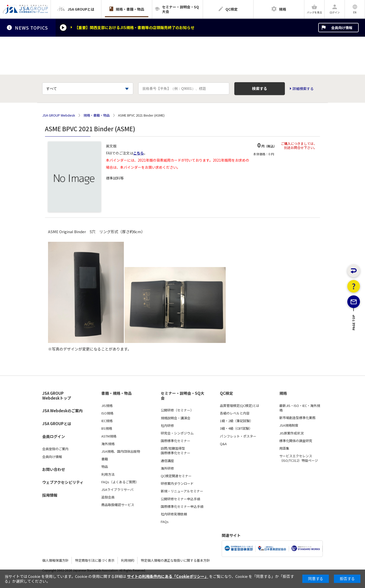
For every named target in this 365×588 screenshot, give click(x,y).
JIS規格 (107, 406)
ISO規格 (107, 413)
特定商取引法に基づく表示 (95, 560)
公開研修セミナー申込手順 (180, 499)
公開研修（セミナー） (177, 410)
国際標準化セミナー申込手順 (182, 507)
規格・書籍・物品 (97, 115)
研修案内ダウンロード (177, 484)
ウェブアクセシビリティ (63, 482)
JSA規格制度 (289, 425)
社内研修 (167, 426)
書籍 (105, 459)
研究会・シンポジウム (177, 433)
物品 (105, 467)
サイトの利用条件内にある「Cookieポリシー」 (168, 576)
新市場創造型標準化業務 (297, 418)
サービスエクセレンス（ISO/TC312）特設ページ (299, 458)
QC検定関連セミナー (176, 476)
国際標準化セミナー (176, 441)
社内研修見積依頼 (174, 514)
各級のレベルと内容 (235, 413)
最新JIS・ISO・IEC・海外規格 (300, 408)
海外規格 (108, 444)
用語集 (284, 448)
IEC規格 (107, 421)
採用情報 (50, 495)
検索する (260, 88)
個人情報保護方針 (55, 560)
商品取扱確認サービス (118, 505)
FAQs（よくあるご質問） (120, 482)
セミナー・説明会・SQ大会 (182, 396)
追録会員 (108, 497)
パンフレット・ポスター (238, 436)
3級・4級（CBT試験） (236, 428)
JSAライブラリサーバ (117, 490)
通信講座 (167, 461)
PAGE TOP (354, 340)
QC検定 (226, 393)
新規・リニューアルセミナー (182, 491)
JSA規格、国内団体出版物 (121, 451)
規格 (283, 393)
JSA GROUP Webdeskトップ (57, 396)
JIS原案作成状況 (291, 433)
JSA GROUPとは (57, 423)
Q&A (223, 444)
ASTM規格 (109, 436)
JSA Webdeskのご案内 (62, 411)
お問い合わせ (54, 469)
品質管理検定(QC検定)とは (240, 406)
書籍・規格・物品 (117, 393)
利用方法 (108, 474)
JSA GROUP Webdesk (59, 115)
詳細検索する (303, 89)
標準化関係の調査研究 (296, 441)
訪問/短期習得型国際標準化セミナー (176, 451)
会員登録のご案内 (55, 449)
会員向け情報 (342, 28)
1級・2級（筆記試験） (236, 421)
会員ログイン (54, 436)
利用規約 (128, 560)
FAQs (165, 522)
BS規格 (107, 428)
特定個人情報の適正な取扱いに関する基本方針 (175, 560)
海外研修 (167, 468)
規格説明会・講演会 (176, 418)
